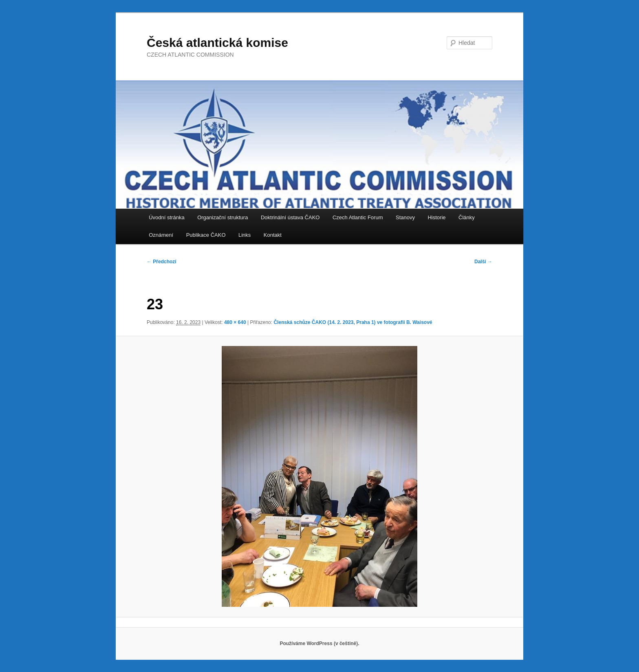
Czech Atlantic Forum (358, 217)
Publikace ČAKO (206, 235)
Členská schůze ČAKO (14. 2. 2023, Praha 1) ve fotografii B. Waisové (353, 322)
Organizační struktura (223, 217)
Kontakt (273, 235)
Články (467, 217)
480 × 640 (235, 322)
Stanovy (405, 217)
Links (245, 235)
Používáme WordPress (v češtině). (319, 643)
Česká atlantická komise (217, 43)
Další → (483, 262)
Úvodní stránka (166, 217)
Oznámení (161, 235)
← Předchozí (162, 262)
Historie (436, 217)
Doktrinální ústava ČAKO (290, 217)
